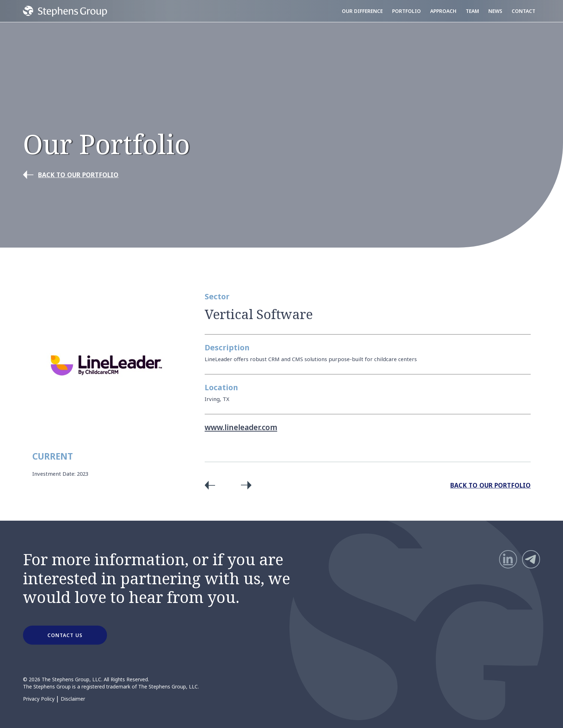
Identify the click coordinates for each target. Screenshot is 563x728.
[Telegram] (531, 559)
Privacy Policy (39, 699)
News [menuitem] (495, 11)
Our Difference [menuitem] (362, 11)
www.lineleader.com (241, 427)
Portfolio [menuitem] (406, 11)
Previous (212, 485)
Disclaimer (73, 699)
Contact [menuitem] (524, 11)
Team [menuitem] (472, 11)
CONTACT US (65, 635)
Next (244, 485)
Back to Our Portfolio (490, 485)
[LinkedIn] (508, 559)
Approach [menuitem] (443, 11)
